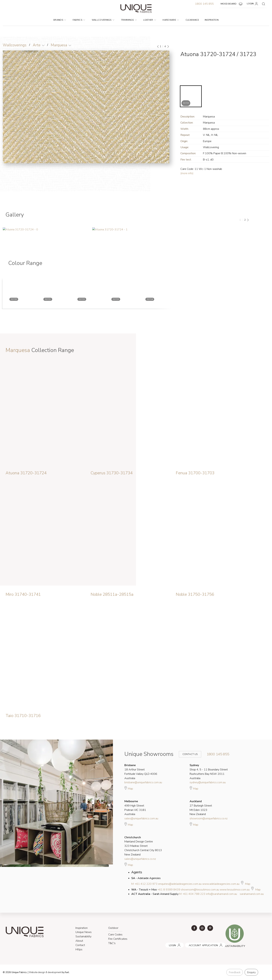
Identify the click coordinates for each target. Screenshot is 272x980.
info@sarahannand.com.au (222, 894)
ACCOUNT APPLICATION (198, 944)
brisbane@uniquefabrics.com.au (143, 782)
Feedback (235, 972)
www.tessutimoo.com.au (235, 890)
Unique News (84, 932)
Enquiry (251, 972)
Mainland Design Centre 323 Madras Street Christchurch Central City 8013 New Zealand (143, 846)
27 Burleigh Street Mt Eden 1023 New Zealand (201, 808)
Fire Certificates (118, 939)
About (79, 941)
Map (129, 788)
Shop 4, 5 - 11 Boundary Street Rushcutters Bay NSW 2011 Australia (209, 772)
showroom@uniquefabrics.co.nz (209, 818)
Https (79, 949)
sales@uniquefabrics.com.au (141, 818)
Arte (37, 45)
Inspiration (212, 20)
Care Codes (115, 935)
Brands (60, 20)
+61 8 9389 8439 (169, 890)
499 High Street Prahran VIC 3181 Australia (135, 808)
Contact (80, 945)
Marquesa (59, 45)
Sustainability (83, 936)
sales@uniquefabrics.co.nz (140, 859)
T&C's (112, 943)
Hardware (171, 20)
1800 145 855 (204, 4)
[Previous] (158, 46)
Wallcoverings (103, 20)
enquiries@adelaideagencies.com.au (180, 884)
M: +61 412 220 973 (144, 884)
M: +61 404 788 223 (192, 894)
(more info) (187, 173)
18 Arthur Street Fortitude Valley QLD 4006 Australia (141, 772)
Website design (37, 973)
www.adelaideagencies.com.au (221, 884)
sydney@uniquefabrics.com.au (208, 782)
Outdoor (113, 928)
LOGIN (253, 4)
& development (54, 973)
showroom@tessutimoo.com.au (200, 890)
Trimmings (129, 20)
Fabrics (79, 20)
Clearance (192, 20)
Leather (150, 20)
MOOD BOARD (232, 4)
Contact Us (188, 754)
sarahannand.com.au (252, 894)
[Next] (168, 46)
